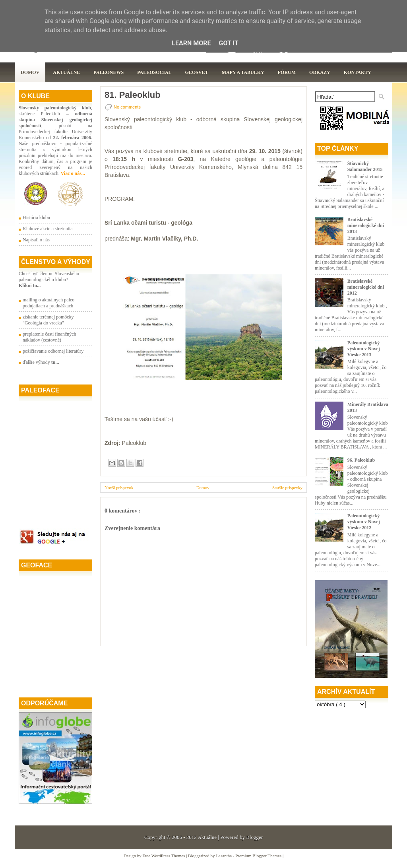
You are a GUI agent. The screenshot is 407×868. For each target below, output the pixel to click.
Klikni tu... (30, 285)
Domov (30, 72)
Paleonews (109, 72)
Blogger (254, 837)
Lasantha (224, 856)
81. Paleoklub (133, 95)
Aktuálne (66, 72)
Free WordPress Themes (165, 856)
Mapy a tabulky (243, 72)
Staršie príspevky (287, 487)
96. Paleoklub (361, 460)
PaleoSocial (154, 72)
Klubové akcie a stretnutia (48, 229)
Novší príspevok (119, 487)
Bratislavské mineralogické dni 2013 (366, 225)
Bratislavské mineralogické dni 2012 (366, 287)
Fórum (287, 72)
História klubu (36, 217)
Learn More (191, 43)
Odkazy (320, 72)
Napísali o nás (36, 240)
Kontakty (358, 72)
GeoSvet (197, 72)
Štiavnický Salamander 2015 (365, 166)
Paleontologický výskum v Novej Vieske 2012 (364, 522)
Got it (228, 43)
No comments (127, 107)
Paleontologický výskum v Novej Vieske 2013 (364, 349)
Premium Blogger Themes (259, 856)
